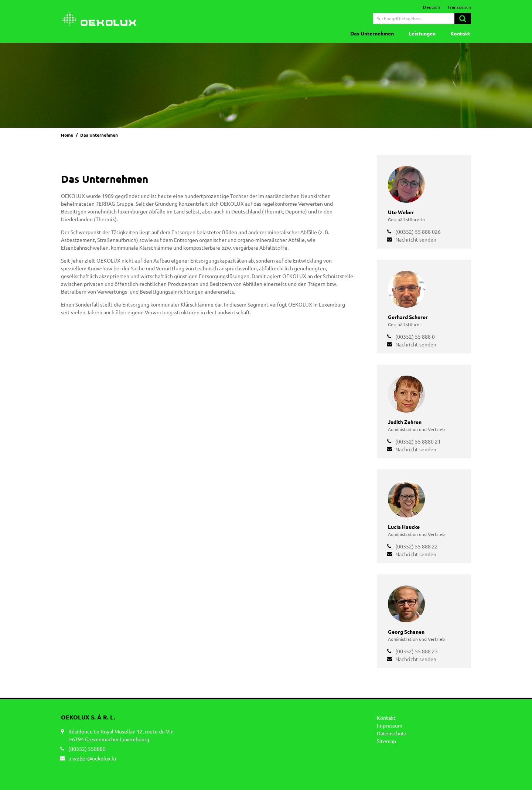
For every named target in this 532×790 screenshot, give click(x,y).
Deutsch (432, 7)
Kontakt (460, 33)
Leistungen (422, 33)
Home (67, 135)
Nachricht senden (416, 239)
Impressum (390, 725)
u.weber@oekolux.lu (92, 758)
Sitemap (386, 741)
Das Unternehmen (372, 33)
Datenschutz (392, 733)
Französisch (459, 7)
